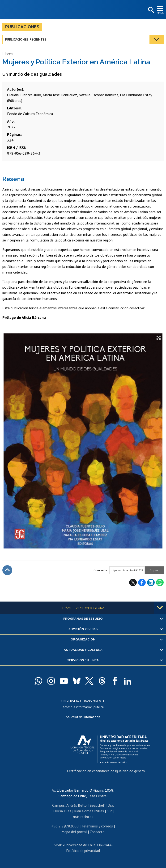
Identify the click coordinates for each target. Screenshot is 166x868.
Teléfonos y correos (97, 826)
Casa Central (98, 796)
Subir (7, 570)
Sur (109, 811)
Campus (58, 805)
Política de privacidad (83, 851)
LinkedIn (151, 582)
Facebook (142, 582)
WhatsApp (160, 582)
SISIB (58, 845)
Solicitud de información (83, 717)
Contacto (97, 832)
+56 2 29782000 (65, 826)
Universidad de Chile (80, 845)
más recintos (83, 817)
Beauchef (97, 805)
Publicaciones (22, 27)
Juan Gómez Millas (89, 811)
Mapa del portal (74, 832)
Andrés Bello (77, 805)
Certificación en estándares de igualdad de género (106, 771)
